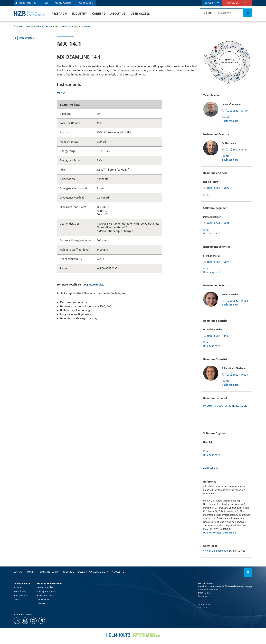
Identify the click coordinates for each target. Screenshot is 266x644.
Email (225, 117)
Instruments (84, 26)
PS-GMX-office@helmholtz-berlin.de (225, 406)
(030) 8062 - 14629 (218, 262)
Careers (99, 14)
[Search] (248, 13)
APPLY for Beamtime (45, 26)
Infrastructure (66, 26)
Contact (18, 572)
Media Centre (63, 3)
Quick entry (236, 3)
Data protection (50, 572)
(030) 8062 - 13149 (237, 111)
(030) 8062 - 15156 (237, 150)
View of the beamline (215, 551)
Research (59, 14)
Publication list (211, 469)
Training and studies (46, 592)
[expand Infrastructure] (75, 26)
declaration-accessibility (93, 572)
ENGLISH (210, 3)
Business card (230, 121)
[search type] (208, 13)
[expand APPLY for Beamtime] (56, 26)
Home (15, 26)
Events (17, 600)
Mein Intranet (27, 3)
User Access (140, 14)
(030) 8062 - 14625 (237, 375)
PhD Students (43, 600)
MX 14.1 (61, 93)
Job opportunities (45, 587)
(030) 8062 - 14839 (218, 223)
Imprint (32, 572)
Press (45, 3)
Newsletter (118, 572)
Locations (203, 608)
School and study (45, 596)
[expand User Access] (32, 26)
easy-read (69, 572)
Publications (85, 3)
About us (118, 14)
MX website (96, 285)
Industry (79, 14)
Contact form (205, 604)
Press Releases (21, 596)
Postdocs (41, 604)
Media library (20, 592)
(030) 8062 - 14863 (237, 301)
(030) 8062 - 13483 (218, 336)
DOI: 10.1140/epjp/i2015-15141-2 (220, 533)
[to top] (248, 573)
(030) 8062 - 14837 (218, 188)
